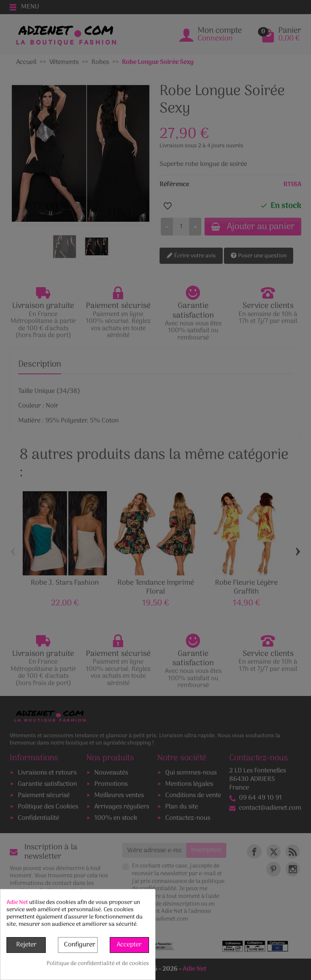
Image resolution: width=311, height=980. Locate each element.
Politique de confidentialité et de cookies (98, 964)
